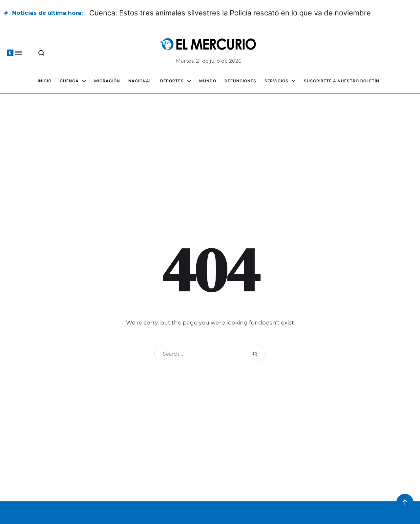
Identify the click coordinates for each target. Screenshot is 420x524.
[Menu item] (45, 81)
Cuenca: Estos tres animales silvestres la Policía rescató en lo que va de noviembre (230, 13)
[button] (10, 53)
